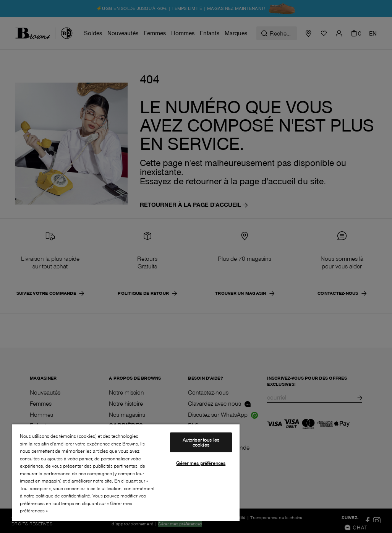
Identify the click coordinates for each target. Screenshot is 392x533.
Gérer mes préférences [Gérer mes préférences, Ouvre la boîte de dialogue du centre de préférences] (201, 463)
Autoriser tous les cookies (201, 442)
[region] (126, 472)
